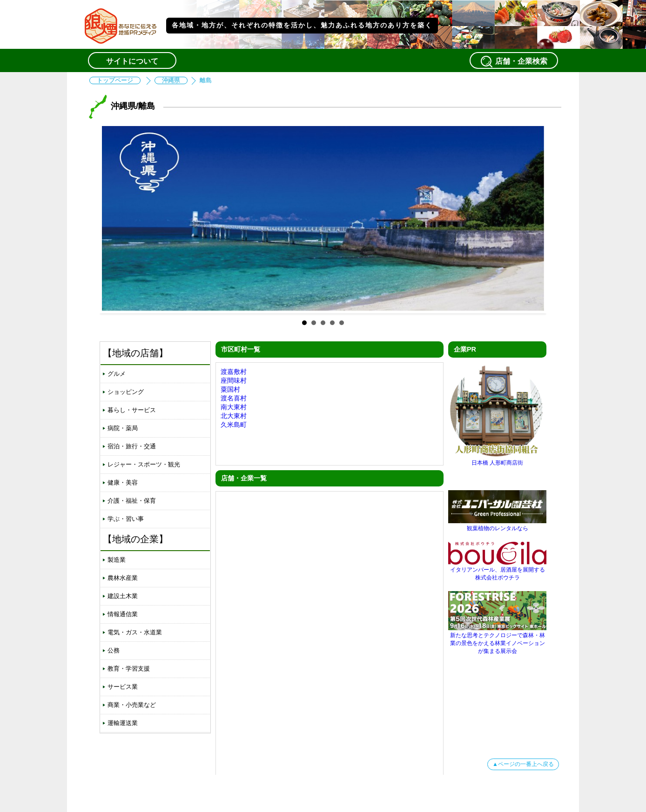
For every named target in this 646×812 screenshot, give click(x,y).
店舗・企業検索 (514, 61)
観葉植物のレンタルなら (497, 525)
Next (532, 219)
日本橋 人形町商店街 (497, 459)
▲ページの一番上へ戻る (523, 764)
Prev (114, 219)
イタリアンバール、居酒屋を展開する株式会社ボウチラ (497, 570)
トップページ (115, 80)
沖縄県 (171, 80)
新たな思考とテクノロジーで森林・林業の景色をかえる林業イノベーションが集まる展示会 (497, 640)
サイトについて (132, 61)
